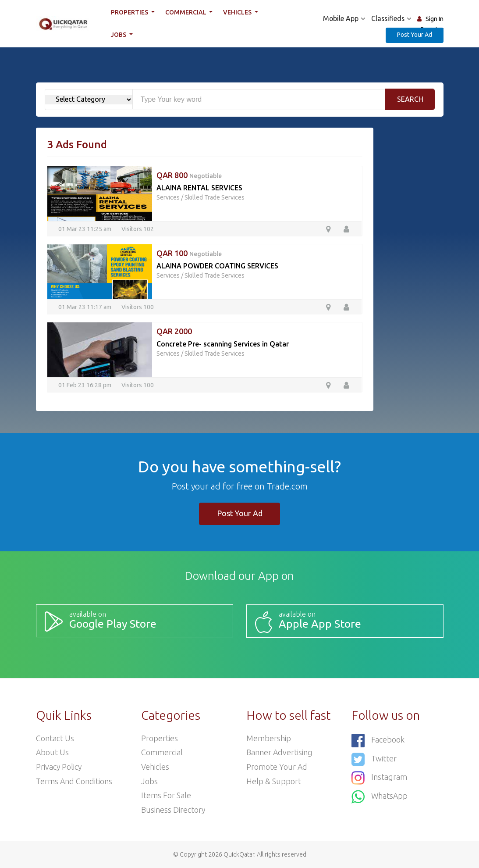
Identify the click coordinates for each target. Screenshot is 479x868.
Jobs (119, 35)
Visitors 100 (138, 307)
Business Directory (173, 810)
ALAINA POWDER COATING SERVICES (217, 266)
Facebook (378, 740)
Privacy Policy (59, 767)
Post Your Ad (415, 35)
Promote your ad (277, 767)
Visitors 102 (138, 229)
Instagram (379, 777)
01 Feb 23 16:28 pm (85, 385)
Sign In (435, 19)
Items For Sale (166, 796)
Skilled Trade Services (215, 197)
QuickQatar (239, 854)
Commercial (186, 12)
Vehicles (238, 12)
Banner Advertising (280, 752)
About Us (53, 752)
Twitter (374, 759)
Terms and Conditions (74, 781)
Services (168, 197)
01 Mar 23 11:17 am (85, 307)
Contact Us (55, 738)
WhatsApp (380, 795)
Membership (269, 738)
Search (410, 99)
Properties (130, 12)
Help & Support (274, 781)
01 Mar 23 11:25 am (85, 229)
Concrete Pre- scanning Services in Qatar (223, 344)
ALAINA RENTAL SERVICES (199, 188)
